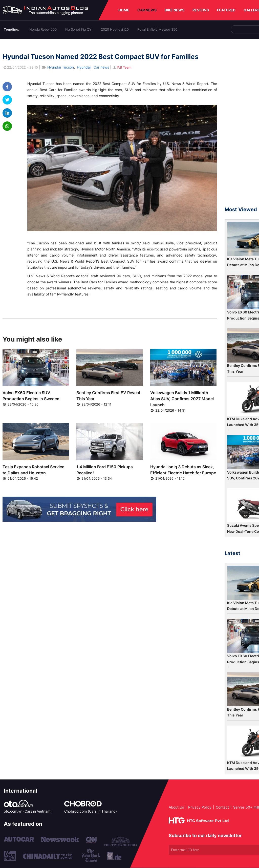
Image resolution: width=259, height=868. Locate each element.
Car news (101, 67)
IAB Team (122, 67)
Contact (222, 807)
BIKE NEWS (175, 10)
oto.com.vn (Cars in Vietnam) (28, 811)
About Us (176, 807)
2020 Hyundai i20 (115, 29)
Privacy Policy (200, 807)
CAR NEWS (147, 10)
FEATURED (226, 10)
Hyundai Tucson (61, 67)
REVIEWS (201, 10)
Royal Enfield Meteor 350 (157, 29)
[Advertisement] (242, 125)
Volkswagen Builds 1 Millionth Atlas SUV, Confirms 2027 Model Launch (182, 399)
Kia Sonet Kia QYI (79, 29)
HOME (124, 10)
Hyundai (84, 67)
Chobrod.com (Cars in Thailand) (91, 811)
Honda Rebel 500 (43, 29)
